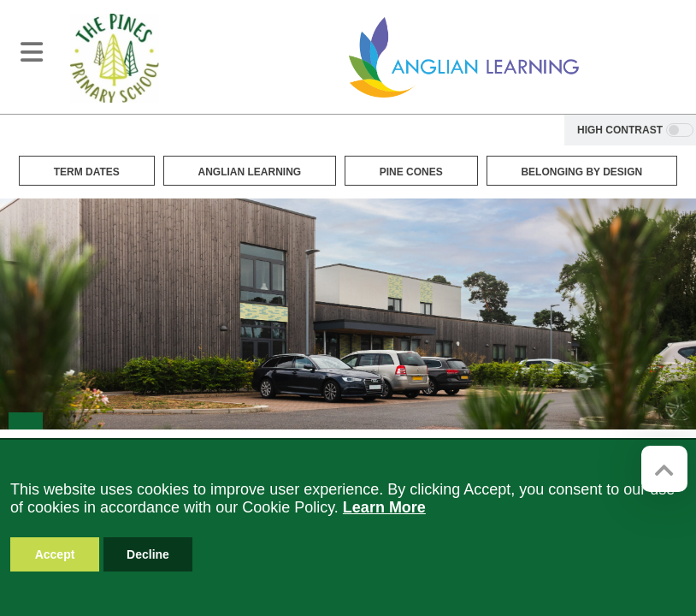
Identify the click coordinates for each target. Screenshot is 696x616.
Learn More (384, 507)
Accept (55, 554)
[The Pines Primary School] (115, 57)
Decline (148, 554)
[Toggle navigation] (32, 52)
